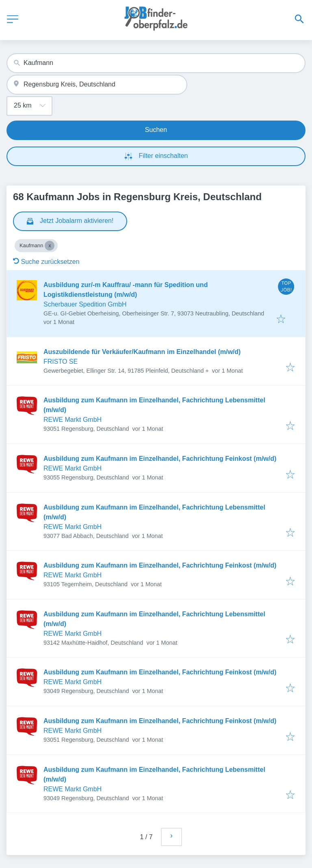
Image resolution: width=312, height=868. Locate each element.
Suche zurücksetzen (46, 262)
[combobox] (156, 63)
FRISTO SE (61, 362)
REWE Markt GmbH (73, 420)
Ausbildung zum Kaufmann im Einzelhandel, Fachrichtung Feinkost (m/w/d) (160, 459)
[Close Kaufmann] (50, 246)
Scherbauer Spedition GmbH (85, 304)
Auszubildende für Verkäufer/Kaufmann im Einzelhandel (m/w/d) (142, 352)
